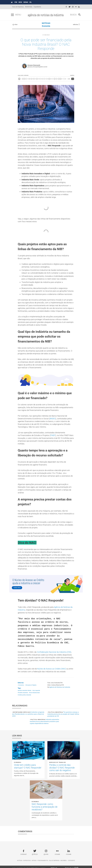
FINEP (53, 440)
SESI (21, 2)
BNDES (53, 423)
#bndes (29, 699)
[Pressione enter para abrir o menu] (14, 15)
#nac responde (36, 699)
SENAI (27, 2)
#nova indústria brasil (34, 701)
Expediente (37, 7)
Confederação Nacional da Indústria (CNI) (54, 660)
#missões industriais (23, 701)
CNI (17, 2)
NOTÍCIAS (46, 24)
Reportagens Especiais (22, 720)
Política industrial (56, 720)
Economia (46, 26)
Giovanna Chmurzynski (34, 66)
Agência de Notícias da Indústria (60, 695)
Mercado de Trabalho (58, 771)
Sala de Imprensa (18, 7)
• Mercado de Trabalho (31, 693)
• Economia (21, 693)
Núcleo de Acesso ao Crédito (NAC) (52, 677)
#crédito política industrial (24, 703)
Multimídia (29, 7)
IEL (32, 2)
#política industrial (22, 699)
